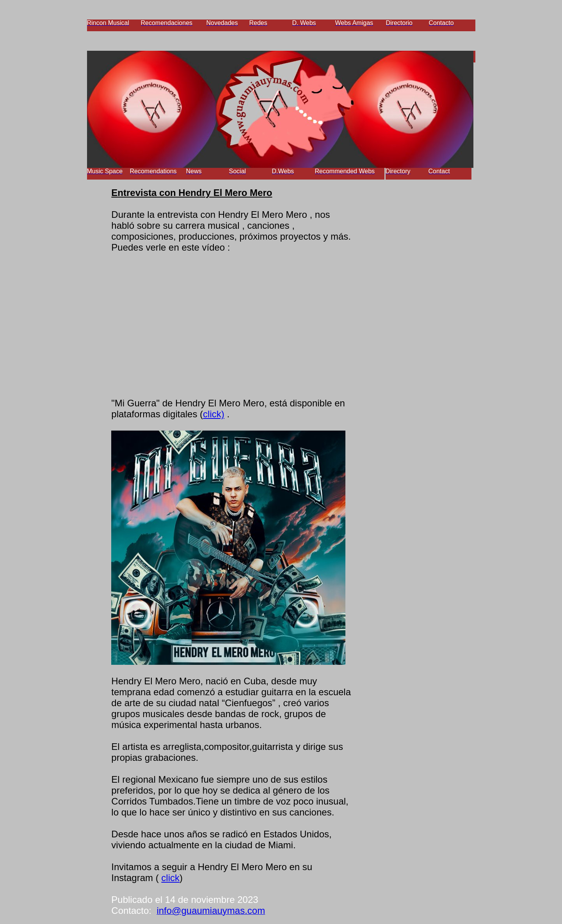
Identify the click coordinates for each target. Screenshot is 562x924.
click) (214, 414)
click (170, 878)
